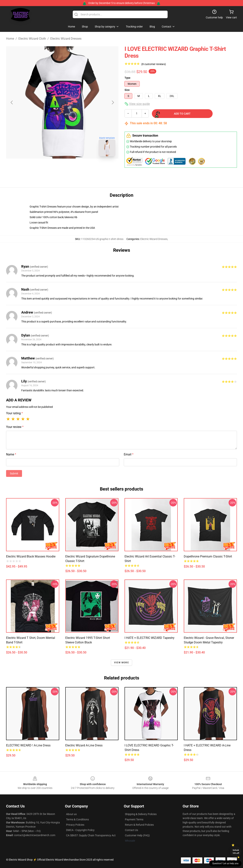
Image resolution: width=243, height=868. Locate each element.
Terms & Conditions (77, 819)
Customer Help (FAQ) (137, 835)
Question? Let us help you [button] (225, 863)
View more (121, 663)
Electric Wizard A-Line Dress (84, 745)
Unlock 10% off (236, 852)
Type (127, 78)
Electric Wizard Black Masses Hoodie (31, 556)
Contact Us (131, 830)
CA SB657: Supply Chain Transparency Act (91, 835)
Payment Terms (134, 819)
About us (71, 814)
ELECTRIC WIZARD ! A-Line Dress (28, 745)
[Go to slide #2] (72, 168)
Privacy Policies (75, 825)
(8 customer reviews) (154, 64)
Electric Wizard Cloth (32, 39)
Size (127, 90)
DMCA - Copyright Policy (80, 830)
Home (10, 39)
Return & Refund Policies (139, 825)
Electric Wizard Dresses (66, 39)
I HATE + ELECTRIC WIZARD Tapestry (150, 638)
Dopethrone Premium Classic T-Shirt (208, 556)
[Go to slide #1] (52, 168)
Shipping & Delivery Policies (141, 814)
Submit (14, 473)
